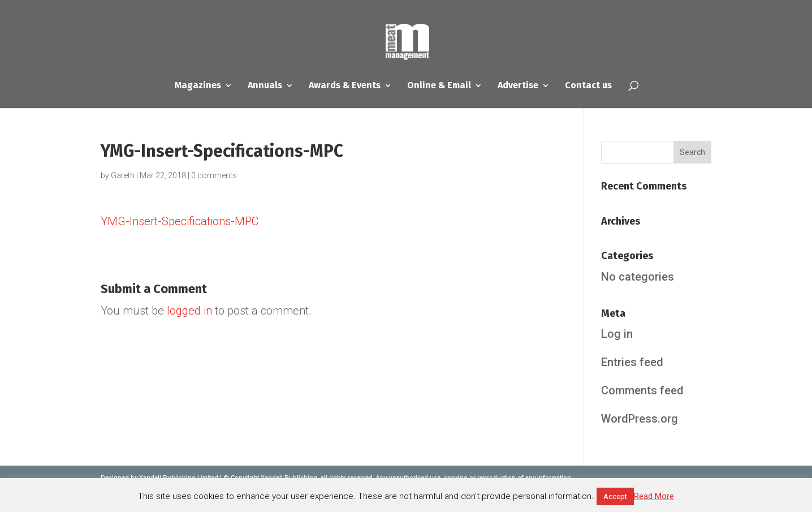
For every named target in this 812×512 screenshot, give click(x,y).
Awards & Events (345, 86)
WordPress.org (640, 419)
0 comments (214, 175)
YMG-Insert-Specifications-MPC (180, 221)
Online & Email (439, 86)
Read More (654, 496)
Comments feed (642, 390)
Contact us (588, 86)
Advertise (518, 86)
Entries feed (632, 362)
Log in (617, 334)
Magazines (198, 86)
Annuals (265, 86)
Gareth (123, 175)
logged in (189, 311)
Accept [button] (615, 496)
